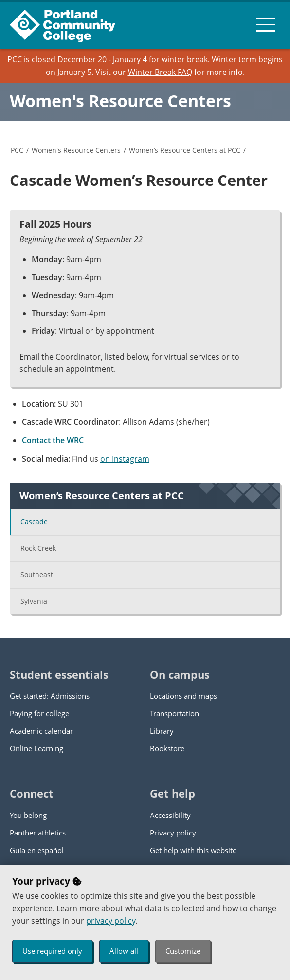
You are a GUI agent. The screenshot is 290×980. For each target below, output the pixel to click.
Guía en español (37, 850)
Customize (183, 951)
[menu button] (266, 24)
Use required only (52, 951)
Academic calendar (41, 731)
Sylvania (34, 601)
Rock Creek (38, 548)
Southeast (37, 574)
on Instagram (125, 459)
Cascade (34, 521)
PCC (17, 150)
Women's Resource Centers (120, 101)
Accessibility (170, 815)
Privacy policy (173, 833)
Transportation (174, 713)
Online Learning (36, 748)
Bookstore (167, 748)
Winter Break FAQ (160, 72)
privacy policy (111, 921)
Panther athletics (38, 833)
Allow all (124, 951)
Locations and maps (183, 696)
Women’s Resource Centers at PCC (185, 150)
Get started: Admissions (50, 696)
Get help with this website (193, 850)
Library (162, 731)
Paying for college (39, 713)
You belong (28, 815)
